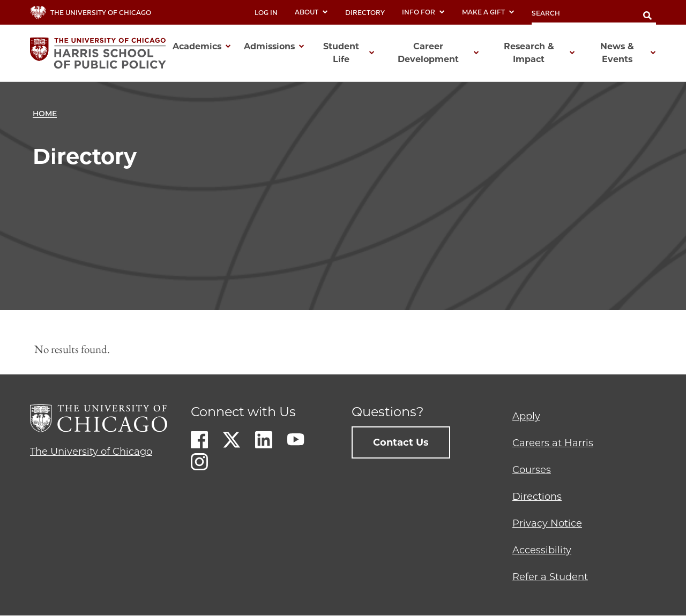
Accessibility (542, 550)
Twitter (232, 440)
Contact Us (401, 442)
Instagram (199, 462)
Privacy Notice (547, 523)
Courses (532, 470)
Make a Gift (488, 12)
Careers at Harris (553, 443)
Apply (526, 416)
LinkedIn (264, 440)
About (311, 12)
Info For (423, 12)
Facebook (199, 440)
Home (45, 114)
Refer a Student (550, 577)
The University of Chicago (91, 452)
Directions (537, 497)
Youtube (296, 440)
